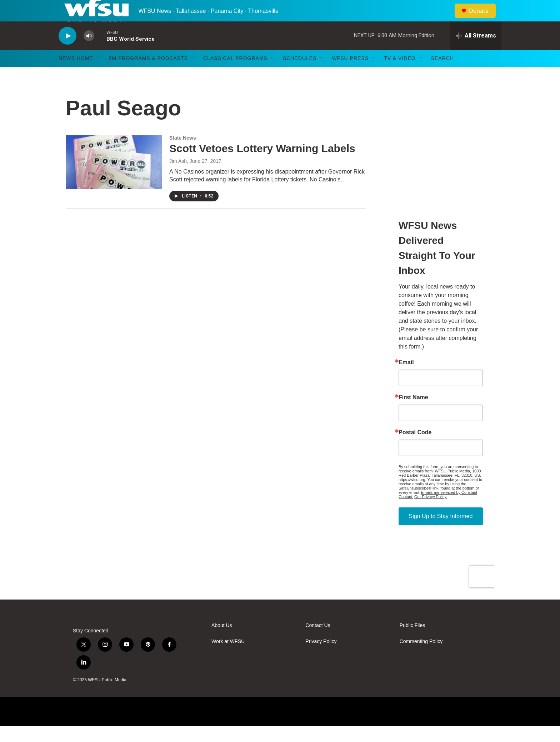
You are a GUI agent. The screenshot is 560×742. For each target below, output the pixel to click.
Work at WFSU (228, 658)
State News (183, 154)
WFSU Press (351, 74)
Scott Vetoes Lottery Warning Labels (262, 164)
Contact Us (318, 641)
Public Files (412, 641)
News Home (76, 74)
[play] (67, 52)
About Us (222, 641)
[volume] (89, 52)
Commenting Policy (421, 658)
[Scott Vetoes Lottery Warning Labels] (114, 178)
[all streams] (476, 52)
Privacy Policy (321, 658)
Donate (483, 19)
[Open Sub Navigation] (99, 74)
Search (442, 74)
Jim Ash (178, 177)
